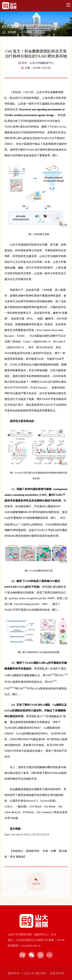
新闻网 (12, 32)
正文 (39, 32)
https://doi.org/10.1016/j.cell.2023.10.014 (27, 835)
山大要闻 (26, 32)
